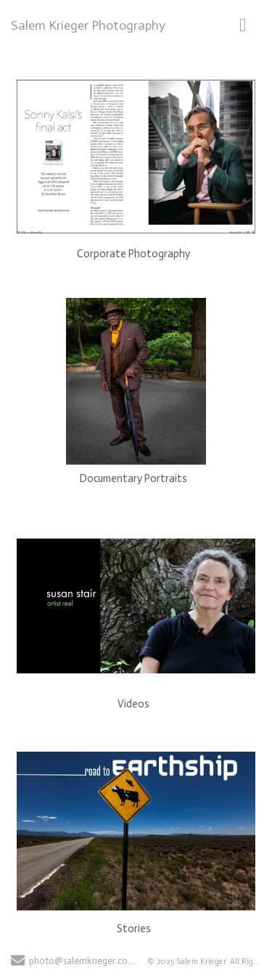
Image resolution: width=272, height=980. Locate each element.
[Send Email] (18, 962)
